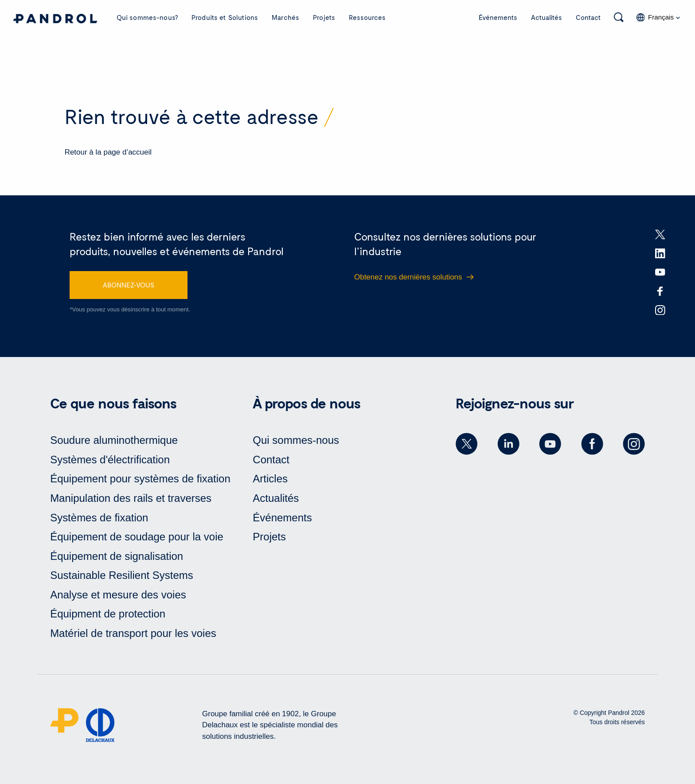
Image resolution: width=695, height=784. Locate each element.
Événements (498, 17)
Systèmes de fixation (99, 518)
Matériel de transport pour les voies (133, 633)
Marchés (285, 17)
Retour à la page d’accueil (108, 152)
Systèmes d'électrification (110, 460)
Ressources (367, 17)
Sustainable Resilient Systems (122, 575)
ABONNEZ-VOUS (129, 285)
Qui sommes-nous (296, 440)
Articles (270, 479)
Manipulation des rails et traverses (131, 498)
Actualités (547, 17)
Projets (324, 17)
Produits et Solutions (225, 17)
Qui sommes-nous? (147, 17)
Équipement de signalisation (117, 556)
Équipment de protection (108, 614)
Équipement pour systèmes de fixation (140, 479)
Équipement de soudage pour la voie (137, 537)
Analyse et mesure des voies (118, 595)
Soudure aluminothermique (114, 440)
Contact (588, 17)
